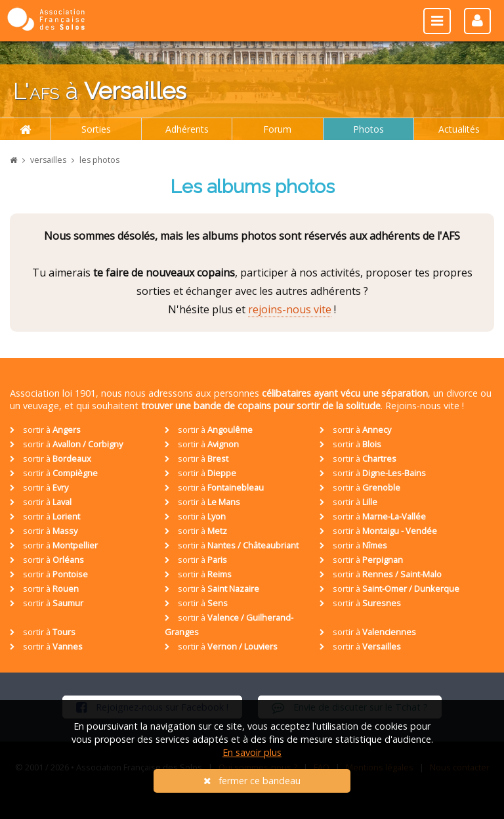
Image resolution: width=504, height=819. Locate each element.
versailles (48, 160)
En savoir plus (252, 752)
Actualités (459, 129)
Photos (368, 129)
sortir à (45, 430)
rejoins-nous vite (290, 309)
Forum (277, 129)
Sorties (96, 129)
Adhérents (187, 129)
